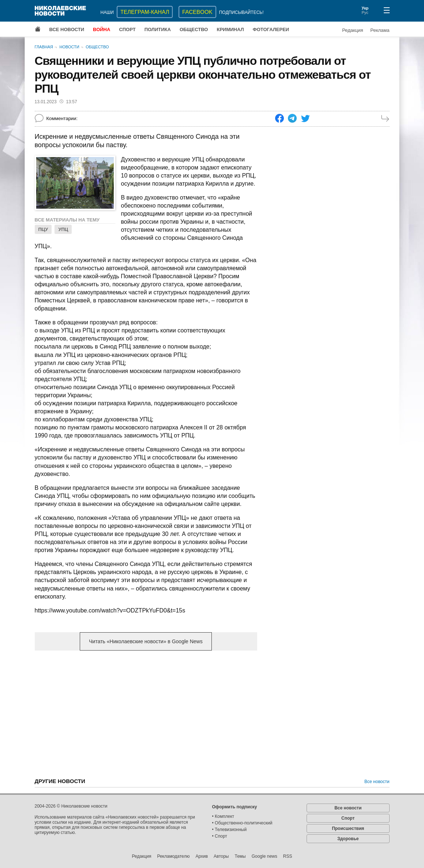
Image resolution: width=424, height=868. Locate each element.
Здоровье (348, 839)
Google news (264, 856)
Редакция (352, 30)
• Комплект (223, 816)
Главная (44, 47)
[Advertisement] (146, 714)
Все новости (67, 29)
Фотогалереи (271, 29)
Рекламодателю (173, 856)
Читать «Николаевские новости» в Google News (146, 641)
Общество (194, 29)
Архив (202, 856)
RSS (288, 856)
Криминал (230, 29)
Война (102, 29)
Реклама (380, 30)
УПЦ (63, 229)
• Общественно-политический (242, 823)
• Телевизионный (230, 830)
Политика (158, 29)
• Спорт (220, 836)
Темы (240, 856)
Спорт (127, 29)
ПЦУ (43, 229)
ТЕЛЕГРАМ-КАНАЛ (145, 12)
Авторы (221, 856)
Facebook (197, 12)
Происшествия (348, 828)
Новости (69, 47)
